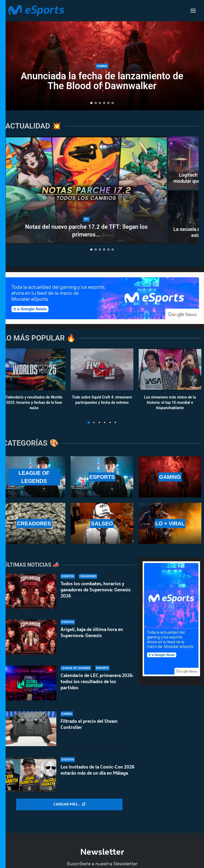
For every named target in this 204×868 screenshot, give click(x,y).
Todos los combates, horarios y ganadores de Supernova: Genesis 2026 (96, 590)
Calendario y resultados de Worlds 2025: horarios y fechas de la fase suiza (34, 403)
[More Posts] (69, 804)
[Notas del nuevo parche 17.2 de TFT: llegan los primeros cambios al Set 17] (86, 190)
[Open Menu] (193, 11)
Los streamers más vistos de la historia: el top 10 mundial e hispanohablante (170, 403)
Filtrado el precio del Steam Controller (89, 727)
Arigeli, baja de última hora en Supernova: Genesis (92, 632)
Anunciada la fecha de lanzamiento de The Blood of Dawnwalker (102, 81)
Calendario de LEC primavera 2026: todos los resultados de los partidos (97, 682)
